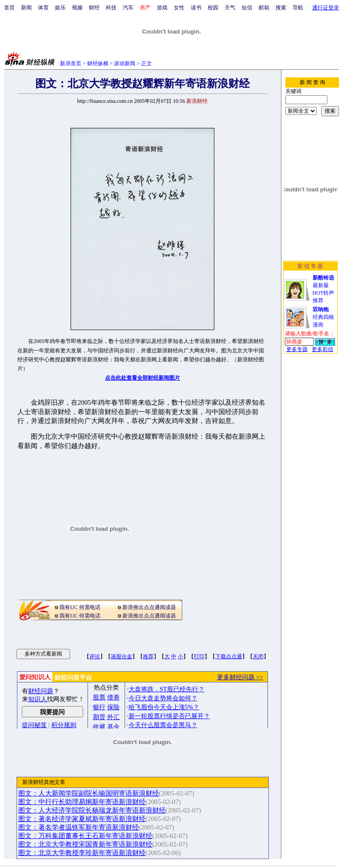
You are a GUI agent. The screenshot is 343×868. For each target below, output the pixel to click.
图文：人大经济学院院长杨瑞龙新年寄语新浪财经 (92, 810)
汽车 (128, 8)
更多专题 (297, 349)
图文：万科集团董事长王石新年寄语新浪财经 (85, 836)
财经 (94, 8)
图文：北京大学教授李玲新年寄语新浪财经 (82, 853)
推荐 (148, 656)
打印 (199, 656)
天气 (230, 8)
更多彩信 (322, 349)
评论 (95, 656)
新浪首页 (71, 64)
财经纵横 (98, 64)
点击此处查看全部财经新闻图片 (142, 378)
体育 (43, 8)
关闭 (258, 656)
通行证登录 (326, 8)
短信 (247, 8)
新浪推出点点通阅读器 (149, 607)
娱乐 (60, 8)
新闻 (26, 8)
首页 (9, 8)
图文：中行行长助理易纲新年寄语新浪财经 (82, 802)
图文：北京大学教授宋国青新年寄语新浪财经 (85, 844)
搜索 (281, 8)
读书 (196, 8)
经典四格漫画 (323, 317)
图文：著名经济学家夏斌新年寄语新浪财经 (82, 819)
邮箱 (264, 8)
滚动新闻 (125, 64)
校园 (213, 8)
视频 (77, 8)
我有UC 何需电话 (80, 607)
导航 (298, 8)
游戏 (162, 8)
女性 (179, 8)
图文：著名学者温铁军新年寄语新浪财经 (79, 827)
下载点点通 (229, 656)
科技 (111, 8)
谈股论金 (121, 656)
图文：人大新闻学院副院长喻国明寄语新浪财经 (89, 793)
